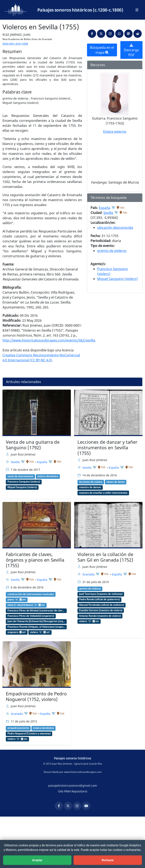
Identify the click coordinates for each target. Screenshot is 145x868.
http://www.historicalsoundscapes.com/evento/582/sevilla (49, 340)
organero (13, 632)
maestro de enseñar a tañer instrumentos (103, 493)
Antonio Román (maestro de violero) (100, 616)
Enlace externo (115, 132)
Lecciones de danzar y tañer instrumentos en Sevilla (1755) (107, 448)
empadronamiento (18, 728)
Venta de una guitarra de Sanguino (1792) (33, 445)
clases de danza (115, 482)
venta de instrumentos (20, 476)
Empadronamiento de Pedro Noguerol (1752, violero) (36, 696)
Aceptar (37, 860)
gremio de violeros (112, 251)
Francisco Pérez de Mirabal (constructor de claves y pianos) (36, 611)
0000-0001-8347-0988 (15, 44)
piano (11, 600)
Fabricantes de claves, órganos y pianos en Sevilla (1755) (35, 560)
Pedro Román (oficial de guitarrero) (99, 599)
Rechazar (108, 860)
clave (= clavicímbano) (20, 605)
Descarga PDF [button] (131, 50)
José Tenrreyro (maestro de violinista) (101, 594)
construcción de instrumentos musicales (31, 594)
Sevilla (108, 213)
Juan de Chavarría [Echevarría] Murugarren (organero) (36, 621)
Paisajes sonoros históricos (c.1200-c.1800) (80, 10)
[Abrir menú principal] (137, 10)
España (105, 208)
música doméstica (48, 476)
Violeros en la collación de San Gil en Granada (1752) (105, 557)
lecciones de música (91, 482)
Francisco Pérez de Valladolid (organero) (31, 616)
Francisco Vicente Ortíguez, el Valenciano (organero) (36, 627)
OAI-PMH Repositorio (73, 791)
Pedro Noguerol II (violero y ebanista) (29, 734)
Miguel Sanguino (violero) (117, 279)
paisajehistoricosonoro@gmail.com (73, 786)
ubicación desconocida (115, 228)
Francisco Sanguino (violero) (24, 482)
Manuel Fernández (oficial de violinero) (101, 605)
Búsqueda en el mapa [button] (102, 50)
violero (34, 632)
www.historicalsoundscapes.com (83, 772)
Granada (89, 574)
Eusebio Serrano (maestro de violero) (101, 610)
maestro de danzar (90, 487)
